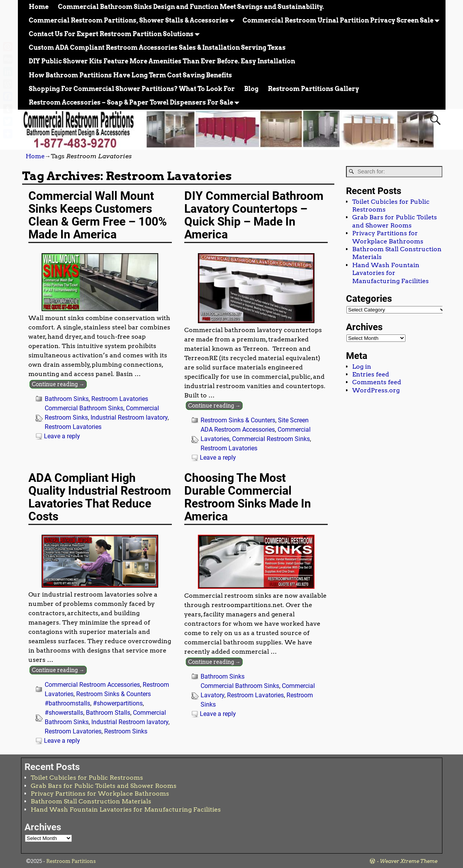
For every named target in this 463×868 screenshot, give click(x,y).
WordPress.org (376, 390)
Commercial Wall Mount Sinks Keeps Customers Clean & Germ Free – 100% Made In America (98, 215)
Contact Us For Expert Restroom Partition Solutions (116, 34)
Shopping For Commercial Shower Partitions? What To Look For (132, 89)
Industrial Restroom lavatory (129, 417)
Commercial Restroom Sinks (271, 439)
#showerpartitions (118, 703)
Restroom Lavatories (120, 399)
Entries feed (371, 374)
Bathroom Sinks (67, 399)
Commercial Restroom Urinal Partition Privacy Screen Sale (343, 20)
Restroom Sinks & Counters (238, 420)
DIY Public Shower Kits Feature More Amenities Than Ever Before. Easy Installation (162, 61)
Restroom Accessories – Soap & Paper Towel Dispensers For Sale (136, 102)
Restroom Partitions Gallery (314, 89)
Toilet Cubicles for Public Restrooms (87, 778)
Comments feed (377, 382)
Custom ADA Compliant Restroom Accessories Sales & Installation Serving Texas (157, 48)
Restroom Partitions (71, 861)
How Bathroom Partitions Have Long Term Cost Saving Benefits (130, 75)
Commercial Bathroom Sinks (84, 408)
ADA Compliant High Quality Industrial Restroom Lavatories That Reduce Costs (100, 497)
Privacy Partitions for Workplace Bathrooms (388, 237)
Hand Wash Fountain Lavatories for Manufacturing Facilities (390, 273)
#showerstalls (64, 713)
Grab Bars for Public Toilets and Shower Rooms (395, 221)
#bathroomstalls (67, 703)
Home (39, 7)
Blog (251, 89)
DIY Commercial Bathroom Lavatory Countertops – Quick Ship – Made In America (254, 215)
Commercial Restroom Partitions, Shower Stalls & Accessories (133, 20)
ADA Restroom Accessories (238, 430)
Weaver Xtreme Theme (409, 861)
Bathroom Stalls (108, 713)
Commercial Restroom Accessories (92, 685)
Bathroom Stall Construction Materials (91, 801)
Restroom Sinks (126, 731)
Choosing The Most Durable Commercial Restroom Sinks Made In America (248, 497)
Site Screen (293, 420)
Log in (362, 367)
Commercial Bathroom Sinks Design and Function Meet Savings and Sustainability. (191, 7)
